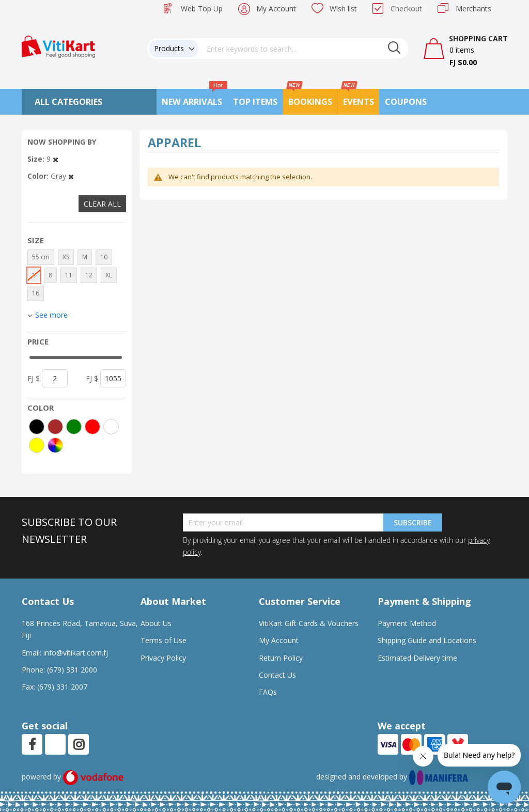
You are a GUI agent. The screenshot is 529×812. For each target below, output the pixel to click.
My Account (276, 9)
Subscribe (413, 522)
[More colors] (55, 445)
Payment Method (407, 623)
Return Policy (281, 658)
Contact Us (277, 675)
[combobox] (304, 49)
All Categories (68, 102)
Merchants (473, 9)
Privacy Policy (163, 658)
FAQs (268, 692)
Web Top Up (202, 9)
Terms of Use (164, 640)
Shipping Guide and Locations (427, 640)
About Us (156, 623)
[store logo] (58, 46)
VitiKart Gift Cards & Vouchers (309, 623)
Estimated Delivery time (417, 658)
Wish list (343, 9)
